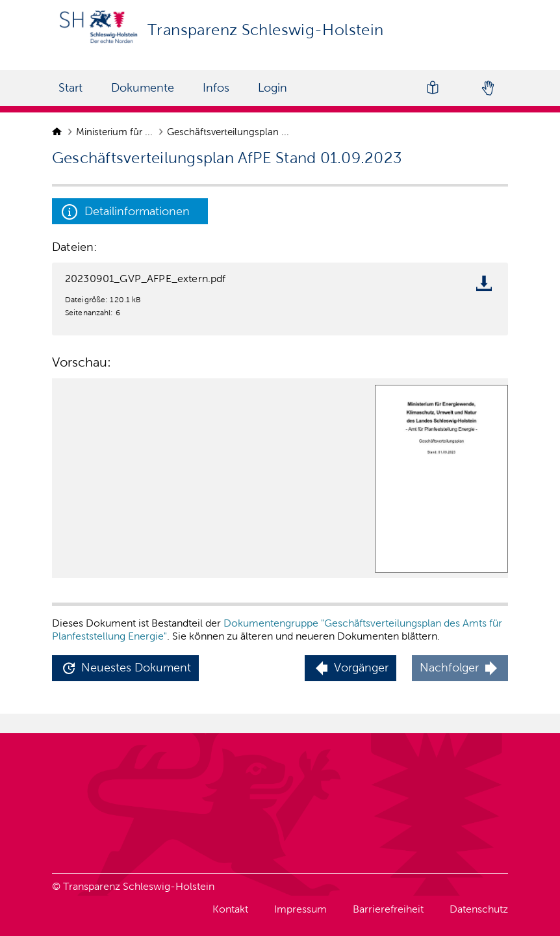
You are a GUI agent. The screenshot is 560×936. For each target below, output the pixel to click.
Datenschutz (479, 909)
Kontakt (230, 909)
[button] (125, 669)
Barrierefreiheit (388, 909)
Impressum (300, 909)
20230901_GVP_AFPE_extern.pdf (145, 279)
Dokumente (143, 88)
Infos (216, 88)
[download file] (487, 286)
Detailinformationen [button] (126, 212)
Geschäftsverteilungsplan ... (229, 132)
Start (70, 88)
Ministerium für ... (116, 132)
